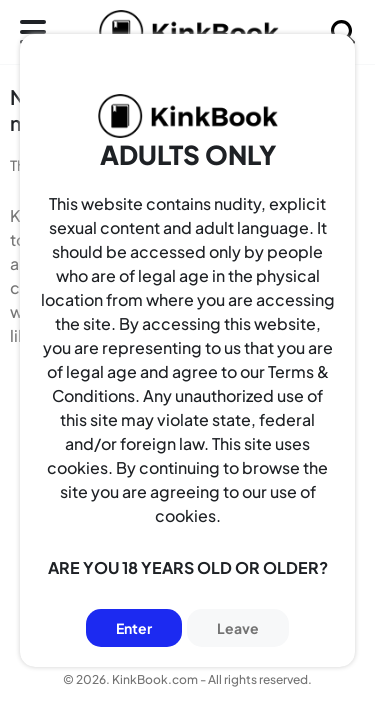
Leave (238, 628)
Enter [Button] (134, 628)
